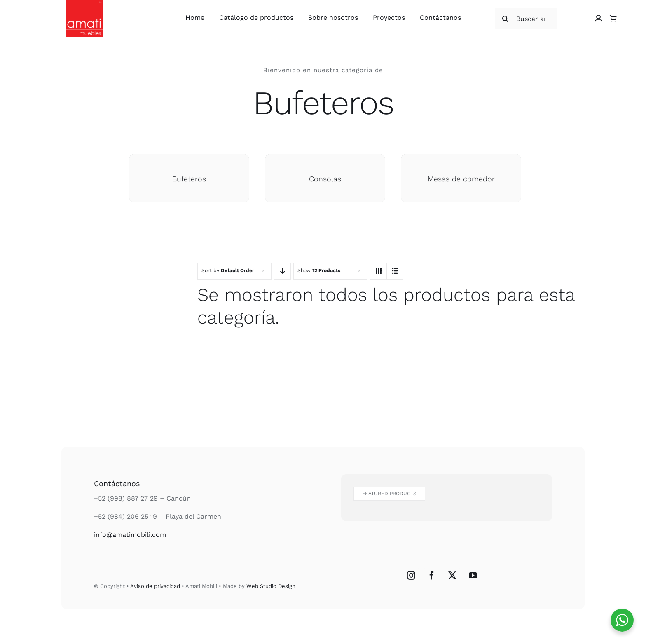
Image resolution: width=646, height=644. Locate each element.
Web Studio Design (271, 586)
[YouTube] (473, 576)
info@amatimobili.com (130, 535)
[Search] (506, 19)
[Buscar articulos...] (526, 19)
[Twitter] (452, 576)
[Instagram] (411, 576)
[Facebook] (432, 576)
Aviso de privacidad (155, 586)
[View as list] (395, 271)
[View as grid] (378, 271)
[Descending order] (282, 271)
